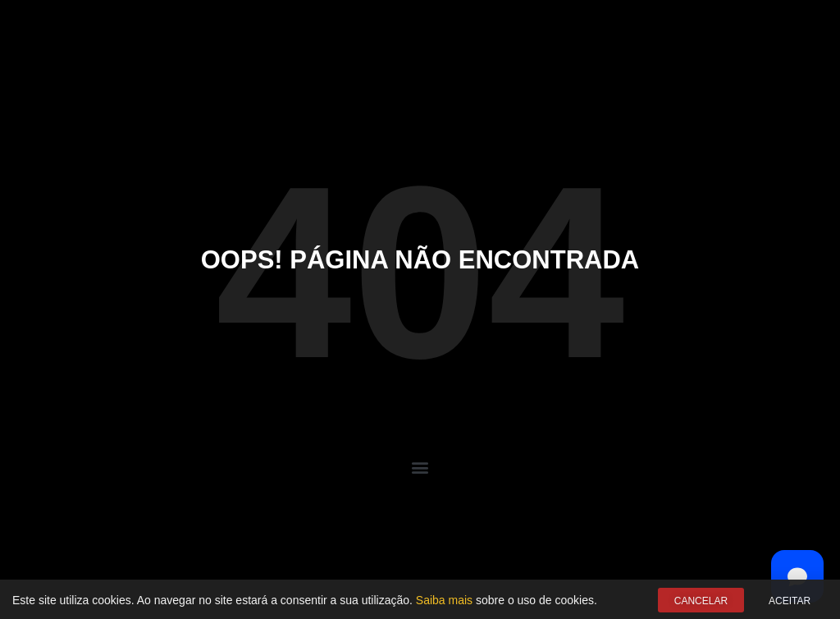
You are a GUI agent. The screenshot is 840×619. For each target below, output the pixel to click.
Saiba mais (444, 601)
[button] (420, 467)
